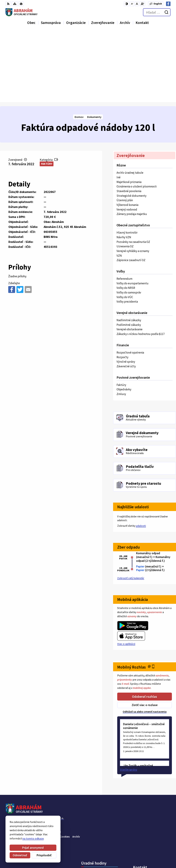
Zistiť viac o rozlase (145, 633)
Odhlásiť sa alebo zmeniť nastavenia (145, 640)
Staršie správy (129, 698)
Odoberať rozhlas (145, 625)
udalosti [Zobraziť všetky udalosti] (141, 454)
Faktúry (47, 92)
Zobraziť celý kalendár (131, 507)
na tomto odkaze (33, 838)
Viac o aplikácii (126, 572)
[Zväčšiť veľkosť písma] (142, 4)
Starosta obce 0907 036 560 (149, 838)
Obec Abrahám (34, 750)
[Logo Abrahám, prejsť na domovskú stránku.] (21, 12)
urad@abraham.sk (144, 851)
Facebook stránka (144, 855)
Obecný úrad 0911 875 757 (148, 843)
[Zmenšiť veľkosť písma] (132, 4)
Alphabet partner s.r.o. (50, 746)
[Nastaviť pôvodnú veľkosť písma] (137, 4)
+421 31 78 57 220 (143, 847)
